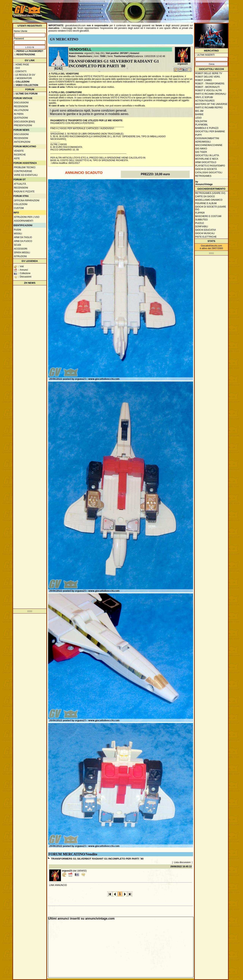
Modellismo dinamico (209, 200)
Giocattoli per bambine (210, 132)
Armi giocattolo (206, 162)
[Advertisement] (159, 10)
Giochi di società (206, 169)
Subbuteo (201, 220)
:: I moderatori (23, 78)
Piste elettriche (206, 237)
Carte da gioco (205, 196)
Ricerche (20, 155)
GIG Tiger (201, 152)
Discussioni (21, 103)
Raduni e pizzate (24, 192)
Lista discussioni (182, 862)
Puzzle (200, 223)
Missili (18, 234)
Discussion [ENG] (24, 122)
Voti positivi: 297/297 (117, 53)
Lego (198, 118)
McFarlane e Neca (207, 159)
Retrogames (203, 176)
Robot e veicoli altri (208, 90)
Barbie (199, 114)
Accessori (21, 249)
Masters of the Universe (211, 104)
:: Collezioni (21, 82)
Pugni (17, 230)
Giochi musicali (205, 233)
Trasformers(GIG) (123, 56)
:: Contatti (20, 71)
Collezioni (21, 204)
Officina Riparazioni (27, 200)
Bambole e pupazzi (207, 128)
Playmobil (202, 125)
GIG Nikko (201, 149)
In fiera (19, 114)
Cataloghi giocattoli (209, 173)
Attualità (20, 184)
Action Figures (205, 101)
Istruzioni (20, 256)
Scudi (17, 245)
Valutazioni (21, 110)
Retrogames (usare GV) (210, 193)
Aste (17, 158)
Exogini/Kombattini (207, 138)
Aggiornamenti (24, 221)
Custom (19, 208)
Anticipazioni (22, 142)
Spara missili (22, 253)
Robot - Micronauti (207, 87)
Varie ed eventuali (26, 175)
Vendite (19, 151)
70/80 (103, 56)
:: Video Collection (26, 85)
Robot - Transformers (80, 56)
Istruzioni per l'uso (27, 217)
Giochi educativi (206, 230)
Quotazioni (21, 118)
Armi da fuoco (23, 241)
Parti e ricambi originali (211, 94)
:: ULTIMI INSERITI (205, 55)
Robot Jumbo (204, 80)
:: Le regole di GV (24, 75)
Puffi (198, 135)
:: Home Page (21, 65)
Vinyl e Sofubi (204, 97)
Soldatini (201, 121)
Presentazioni (23, 125)
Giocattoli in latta (207, 155)
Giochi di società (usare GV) (211, 208)
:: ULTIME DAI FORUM (25, 94)
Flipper (200, 213)
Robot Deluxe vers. (208, 77)
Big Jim (199, 111)
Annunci (135, 53)
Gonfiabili (202, 227)
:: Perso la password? (29, 51)
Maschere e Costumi (208, 216)
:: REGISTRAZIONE (25, 55)
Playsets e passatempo (210, 166)
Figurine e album (206, 203)
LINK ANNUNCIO (58, 885)
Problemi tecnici (25, 167)
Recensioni (21, 106)
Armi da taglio (23, 237)
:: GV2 (17, 68)
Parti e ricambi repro (209, 108)
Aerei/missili (203, 142)
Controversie (23, 171)
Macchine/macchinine (209, 145)
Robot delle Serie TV (209, 73)
